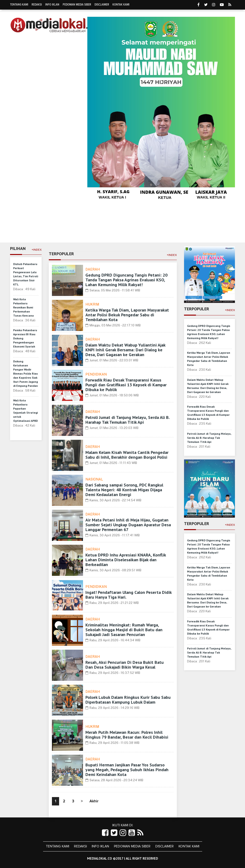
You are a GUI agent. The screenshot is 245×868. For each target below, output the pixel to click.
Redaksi (37, 5)
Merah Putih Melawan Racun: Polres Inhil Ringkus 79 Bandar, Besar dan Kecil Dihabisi (127, 735)
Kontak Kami (121, 5)
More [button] (61, 237)
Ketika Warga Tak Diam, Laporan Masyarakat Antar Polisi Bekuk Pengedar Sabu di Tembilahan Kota (127, 315)
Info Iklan (52, 5)
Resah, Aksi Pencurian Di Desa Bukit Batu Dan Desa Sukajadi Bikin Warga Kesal (125, 665)
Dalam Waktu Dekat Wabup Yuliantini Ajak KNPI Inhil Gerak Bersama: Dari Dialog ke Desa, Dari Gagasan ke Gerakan (125, 350)
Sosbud (194, 226)
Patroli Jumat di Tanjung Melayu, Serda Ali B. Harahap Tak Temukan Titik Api (127, 420)
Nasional (94, 479)
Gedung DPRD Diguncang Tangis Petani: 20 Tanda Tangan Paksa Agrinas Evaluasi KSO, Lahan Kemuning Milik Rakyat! (126, 280)
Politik (139, 226)
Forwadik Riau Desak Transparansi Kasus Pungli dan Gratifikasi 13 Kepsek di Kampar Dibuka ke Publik (126, 385)
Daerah (93, 269)
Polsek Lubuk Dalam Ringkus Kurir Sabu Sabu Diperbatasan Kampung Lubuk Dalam (128, 700)
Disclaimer (102, 5)
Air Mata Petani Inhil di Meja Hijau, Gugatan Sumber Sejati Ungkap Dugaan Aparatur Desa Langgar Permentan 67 (128, 525)
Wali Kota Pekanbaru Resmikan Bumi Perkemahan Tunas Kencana (23, 307)
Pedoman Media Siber (77, 5)
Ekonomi (64, 226)
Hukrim (215, 226)
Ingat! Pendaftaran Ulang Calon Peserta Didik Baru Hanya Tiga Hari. (128, 595)
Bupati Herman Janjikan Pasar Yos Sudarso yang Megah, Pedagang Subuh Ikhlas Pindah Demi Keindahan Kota (127, 770)
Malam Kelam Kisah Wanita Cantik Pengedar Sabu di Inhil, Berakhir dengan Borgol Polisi (127, 455)
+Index (37, 250)
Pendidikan (90, 226)
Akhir (94, 801)
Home (18, 225)
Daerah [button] (39, 226)
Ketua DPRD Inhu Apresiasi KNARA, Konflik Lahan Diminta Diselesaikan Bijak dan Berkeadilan (126, 560)
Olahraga (117, 226)
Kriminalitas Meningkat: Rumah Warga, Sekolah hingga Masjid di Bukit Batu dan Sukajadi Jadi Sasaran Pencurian (124, 630)
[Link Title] (105, 833)
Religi (175, 226)
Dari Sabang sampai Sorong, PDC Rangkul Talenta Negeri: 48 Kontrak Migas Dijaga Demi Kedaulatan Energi (124, 490)
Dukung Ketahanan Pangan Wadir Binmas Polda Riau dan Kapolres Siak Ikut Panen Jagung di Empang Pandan (25, 373)
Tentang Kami (19, 5)
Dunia (158, 226)
